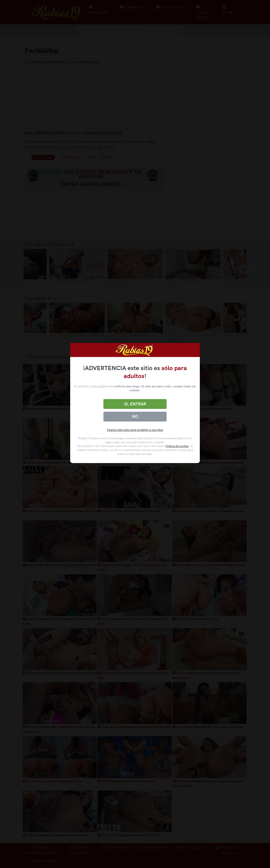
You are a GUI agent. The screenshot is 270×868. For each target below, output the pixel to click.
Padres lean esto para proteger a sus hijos (135, 430)
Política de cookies (177, 446)
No (135, 417)
